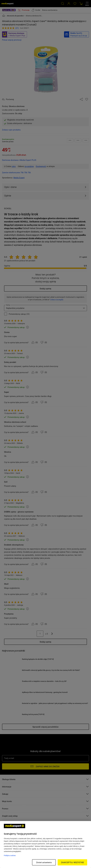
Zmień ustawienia (44, 862)
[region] (45, 845)
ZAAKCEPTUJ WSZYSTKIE (72, 862)
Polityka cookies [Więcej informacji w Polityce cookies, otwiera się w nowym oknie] (10, 855)
